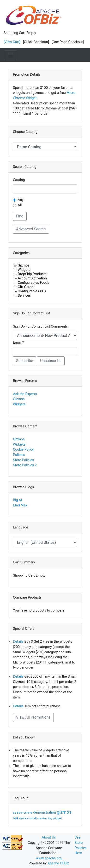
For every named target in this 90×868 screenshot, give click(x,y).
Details (18, 642)
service (24, 818)
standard (43, 819)
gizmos (64, 812)
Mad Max (20, 505)
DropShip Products (32, 274)
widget (57, 818)
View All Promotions (33, 717)
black (20, 813)
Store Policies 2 (25, 465)
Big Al (17, 500)
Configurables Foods (34, 283)
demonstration (45, 812)
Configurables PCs (32, 291)
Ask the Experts (25, 394)
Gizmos (24, 265)
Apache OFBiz (58, 863)
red (16, 818)
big (15, 813)
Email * (18, 343)
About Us (49, 837)
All (20, 205)
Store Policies (24, 460)
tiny (50, 819)
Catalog (19, 180)
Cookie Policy (23, 450)
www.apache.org (49, 858)
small (33, 818)
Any (21, 200)
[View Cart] (12, 42)
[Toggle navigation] (11, 55)
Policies (19, 455)
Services (24, 295)
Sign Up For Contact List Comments (40, 326)
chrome (28, 813)
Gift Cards (25, 287)
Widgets (24, 270)
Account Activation (32, 278)
